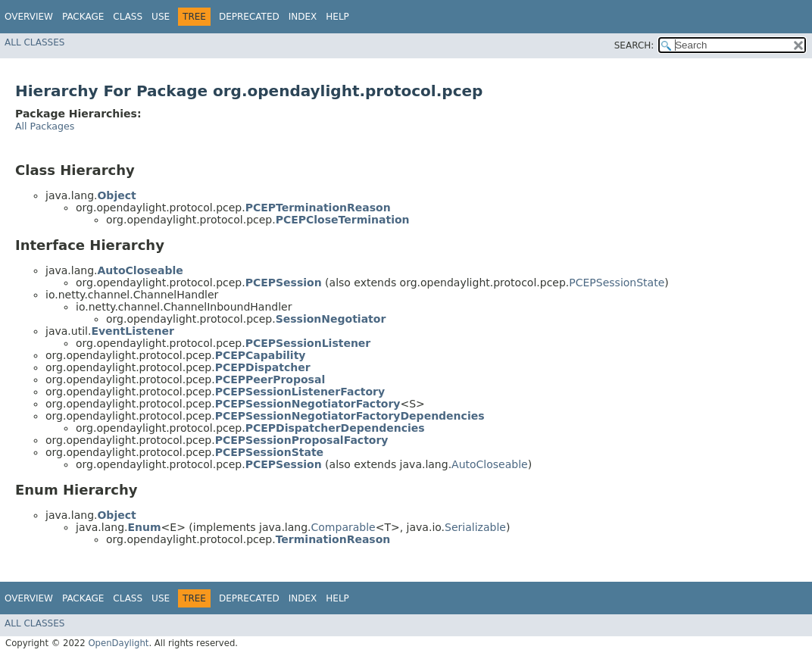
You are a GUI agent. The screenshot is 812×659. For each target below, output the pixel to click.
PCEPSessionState (617, 283)
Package (83, 17)
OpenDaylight (118, 643)
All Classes (34, 42)
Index (303, 17)
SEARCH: (634, 45)
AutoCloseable (490, 464)
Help (337, 17)
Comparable (344, 527)
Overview (29, 17)
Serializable (475, 527)
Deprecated (249, 17)
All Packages (45, 126)
